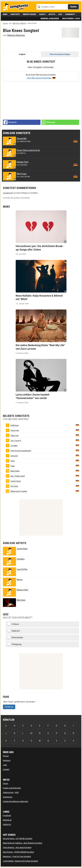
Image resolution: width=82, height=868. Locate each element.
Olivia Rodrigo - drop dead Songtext (17, 847)
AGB (17, 792)
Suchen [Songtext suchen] (73, 7)
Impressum (8, 797)
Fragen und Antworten (12, 788)
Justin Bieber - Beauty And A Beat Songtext (20, 861)
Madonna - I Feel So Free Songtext (17, 856)
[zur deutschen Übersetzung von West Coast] (75, 176)
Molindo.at (7, 820)
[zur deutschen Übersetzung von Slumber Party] (75, 164)
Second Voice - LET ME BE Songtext (18, 839)
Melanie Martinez (16, 35)
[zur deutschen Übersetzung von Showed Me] (75, 141)
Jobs (5, 765)
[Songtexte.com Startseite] (17, 7)
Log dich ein (8, 193)
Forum (6, 783)
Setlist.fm (7, 824)
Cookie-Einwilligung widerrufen (16, 801)
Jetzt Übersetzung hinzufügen (39, 78)
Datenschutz (8, 792)
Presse (6, 756)
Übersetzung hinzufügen (60, 54)
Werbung (7, 760)
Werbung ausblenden (50, 18)
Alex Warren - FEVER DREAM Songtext (18, 852)
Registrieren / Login (71, 18)
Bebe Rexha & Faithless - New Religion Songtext (22, 843)
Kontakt (6, 769)
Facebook (7, 815)
